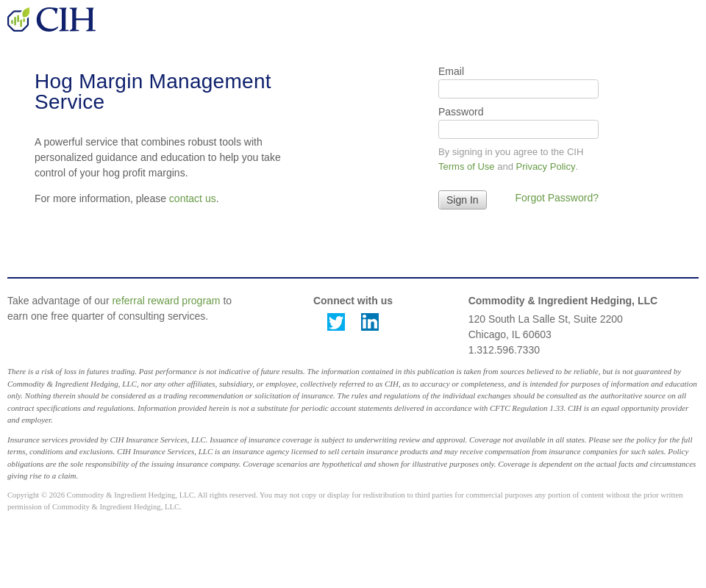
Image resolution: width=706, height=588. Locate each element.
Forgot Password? (557, 198)
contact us (193, 198)
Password (461, 112)
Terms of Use (467, 166)
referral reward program (166, 301)
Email (451, 71)
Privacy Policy (546, 166)
